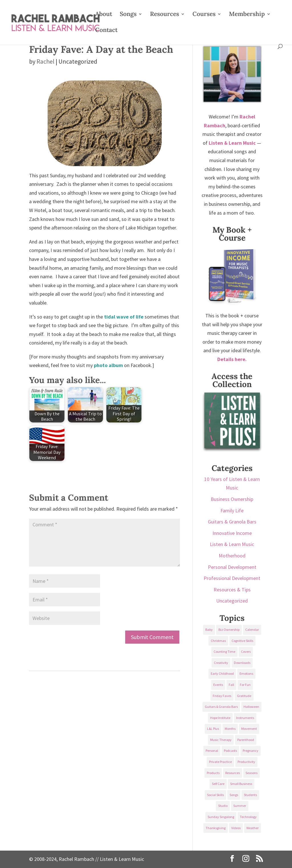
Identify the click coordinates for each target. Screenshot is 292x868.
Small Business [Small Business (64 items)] (241, 784)
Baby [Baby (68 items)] (209, 630)
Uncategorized (232, 601)
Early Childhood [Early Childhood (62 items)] (222, 673)
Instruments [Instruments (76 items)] (245, 718)
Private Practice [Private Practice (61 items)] (220, 762)
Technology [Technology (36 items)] (248, 817)
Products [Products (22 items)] (213, 773)
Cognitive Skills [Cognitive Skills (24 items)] (242, 641)
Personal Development (232, 567)
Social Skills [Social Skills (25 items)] (215, 795)
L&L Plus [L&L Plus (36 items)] (213, 729)
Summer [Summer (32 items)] (240, 806)
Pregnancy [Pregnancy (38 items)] (251, 751)
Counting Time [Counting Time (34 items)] (224, 651)
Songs (128, 15)
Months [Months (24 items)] (230, 729)
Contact (106, 31)
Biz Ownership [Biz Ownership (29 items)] (229, 630)
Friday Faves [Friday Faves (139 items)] (222, 696)
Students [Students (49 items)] (250, 795)
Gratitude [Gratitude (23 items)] (244, 696)
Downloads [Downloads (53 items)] (242, 663)
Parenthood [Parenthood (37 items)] (246, 740)
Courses (204, 15)
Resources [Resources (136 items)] (233, 773)
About (104, 15)
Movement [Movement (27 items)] (249, 729)
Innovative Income (232, 533)
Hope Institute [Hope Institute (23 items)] (220, 718)
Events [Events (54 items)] (218, 685)
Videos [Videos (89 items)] (236, 828)
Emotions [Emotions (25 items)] (246, 673)
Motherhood (232, 556)
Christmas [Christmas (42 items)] (218, 641)
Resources (165, 15)
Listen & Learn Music (232, 544)
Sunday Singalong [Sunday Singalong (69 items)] (221, 817)
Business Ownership (232, 499)
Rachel (45, 61)
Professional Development (232, 578)
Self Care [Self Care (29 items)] (218, 784)
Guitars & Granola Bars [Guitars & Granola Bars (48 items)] (221, 707)
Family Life (232, 510)
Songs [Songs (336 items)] (234, 795)
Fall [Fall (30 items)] (231, 685)
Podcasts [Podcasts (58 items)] (230, 751)
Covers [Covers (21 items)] (246, 651)
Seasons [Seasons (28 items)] (252, 773)
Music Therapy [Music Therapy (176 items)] (221, 740)
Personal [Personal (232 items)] (212, 751)
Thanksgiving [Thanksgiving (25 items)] (216, 828)
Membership (247, 15)
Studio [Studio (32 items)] (223, 806)
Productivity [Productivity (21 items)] (246, 762)
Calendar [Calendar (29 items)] (252, 630)
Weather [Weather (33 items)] (253, 828)
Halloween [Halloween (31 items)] (251, 707)
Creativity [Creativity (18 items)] (221, 663)
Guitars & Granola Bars (232, 522)
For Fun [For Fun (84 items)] (245, 685)
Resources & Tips (232, 590)
